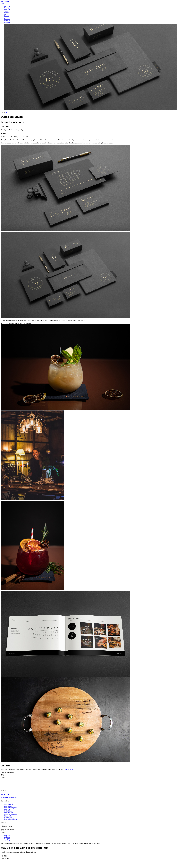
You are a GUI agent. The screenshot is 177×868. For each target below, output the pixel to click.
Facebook (7, 19)
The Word (7, 840)
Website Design (9, 804)
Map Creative (5, 1)
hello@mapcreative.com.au (9, 797)
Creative (7, 11)
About (6, 14)
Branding (7, 9)
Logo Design (8, 806)
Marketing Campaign (10, 814)
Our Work (7, 6)
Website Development (11, 808)
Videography (8, 816)
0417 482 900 (69, 770)
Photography (8, 817)
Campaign (7, 13)
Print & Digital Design (11, 819)
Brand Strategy (9, 813)
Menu (2, 3)
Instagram (7, 22)
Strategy (7, 8)
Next (7, 112)
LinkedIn (7, 21)
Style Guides (8, 811)
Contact (7, 16)
